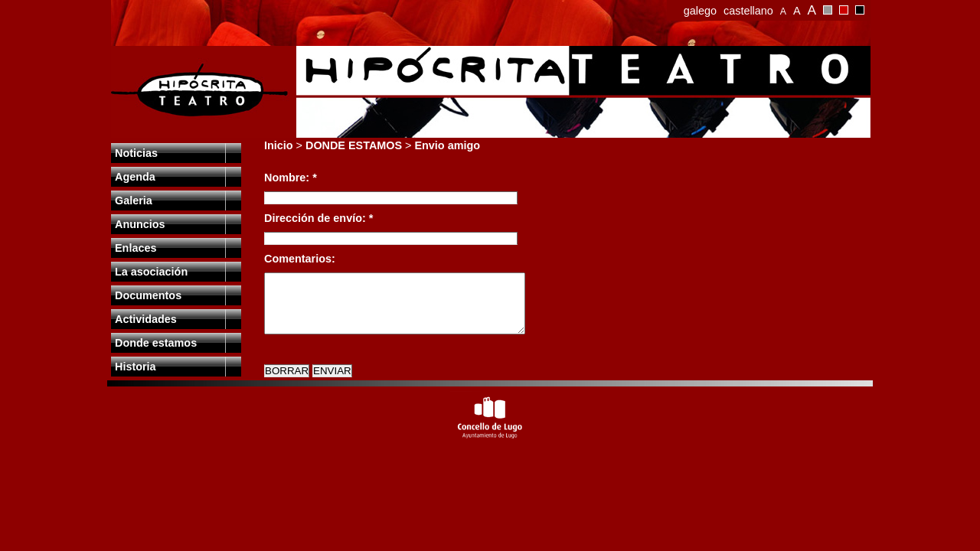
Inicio (279, 145)
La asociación (151, 272)
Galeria (134, 201)
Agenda (135, 177)
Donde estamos (156, 343)
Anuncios (140, 224)
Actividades (146, 319)
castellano (748, 11)
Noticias (136, 153)
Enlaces (136, 248)
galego (700, 11)
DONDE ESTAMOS (354, 145)
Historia (136, 367)
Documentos (148, 295)
